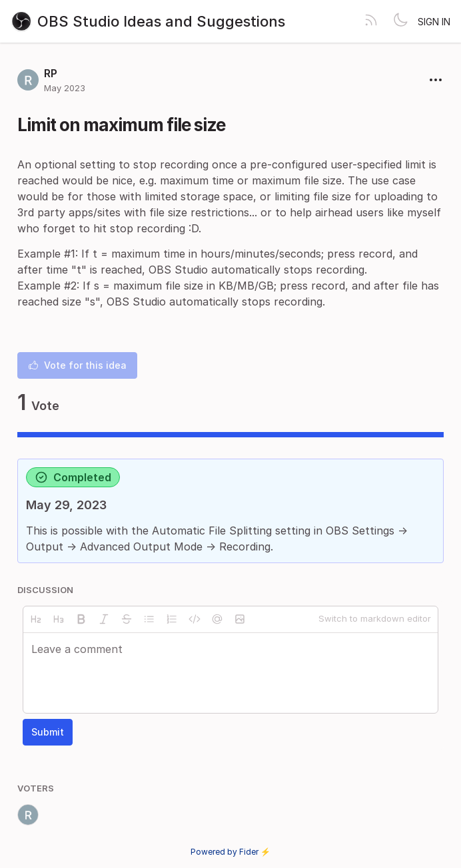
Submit (48, 732)
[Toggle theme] (400, 21)
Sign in (434, 22)
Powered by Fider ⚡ (230, 852)
